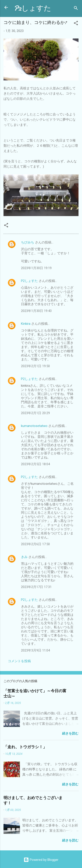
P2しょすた (33, 8)
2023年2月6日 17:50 (35, 544)
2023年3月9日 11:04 (35, 650)
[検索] (76, 9)
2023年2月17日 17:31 (36, 587)
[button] (76, 24)
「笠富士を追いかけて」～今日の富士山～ (35, 694)
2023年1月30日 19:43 (36, 311)
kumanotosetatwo (34, 426)
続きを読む (70, 733)
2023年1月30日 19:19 (36, 268)
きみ (24, 557)
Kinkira (26, 324)
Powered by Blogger (41, 860)
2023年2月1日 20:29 (35, 413)
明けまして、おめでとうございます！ (33, 801)
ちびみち (28, 242)
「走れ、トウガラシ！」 (25, 747)
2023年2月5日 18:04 (35, 464)
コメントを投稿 (19, 661)
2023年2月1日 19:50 (35, 366)
